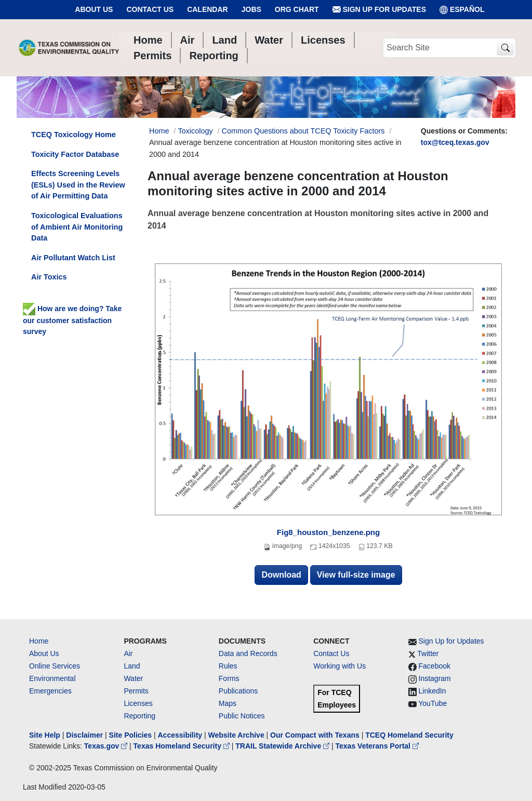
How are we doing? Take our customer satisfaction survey (72, 320)
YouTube (433, 703)
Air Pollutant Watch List (73, 258)
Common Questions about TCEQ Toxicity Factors (303, 131)
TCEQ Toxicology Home (74, 135)
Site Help (45, 735)
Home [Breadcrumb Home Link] (159, 131)
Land (132, 666)
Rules (228, 666)
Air (128, 653)
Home (39, 641)
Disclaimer (84, 735)
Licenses (138, 703)
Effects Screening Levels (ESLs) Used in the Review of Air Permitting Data (78, 185)
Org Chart (297, 9)
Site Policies (130, 735)
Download (281, 575)
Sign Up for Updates (379, 10)
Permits (136, 691)
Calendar (208, 9)
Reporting (139, 716)
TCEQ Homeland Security (409, 735)
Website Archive (236, 735)
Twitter (428, 653)
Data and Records (248, 653)
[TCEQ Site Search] (505, 48)
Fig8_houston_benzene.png (328, 532)
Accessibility (181, 735)
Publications (238, 691)
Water (133, 678)
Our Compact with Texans (315, 735)
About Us (94, 9)
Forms (229, 678)
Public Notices (242, 716)
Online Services (55, 666)
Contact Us (150, 9)
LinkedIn (433, 691)
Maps (228, 703)
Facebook (435, 666)
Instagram (435, 678)
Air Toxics (49, 277)
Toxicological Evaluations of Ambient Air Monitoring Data (77, 227)
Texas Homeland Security (183, 746)
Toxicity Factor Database (75, 154)
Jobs (251, 9)
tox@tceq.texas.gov (455, 142)
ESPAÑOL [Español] (462, 10)
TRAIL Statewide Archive (283, 746)
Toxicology (195, 131)
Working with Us (340, 666)
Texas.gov (107, 746)
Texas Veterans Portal (377, 746)
